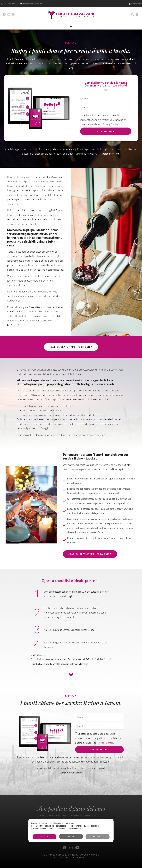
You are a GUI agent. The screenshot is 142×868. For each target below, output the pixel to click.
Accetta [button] (44, 837)
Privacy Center (110, 124)
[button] (71, 26)
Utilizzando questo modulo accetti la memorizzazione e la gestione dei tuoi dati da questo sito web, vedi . (103, 120)
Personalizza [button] (97, 837)
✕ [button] (110, 823)
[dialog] (71, 830)
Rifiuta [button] (71, 837)
